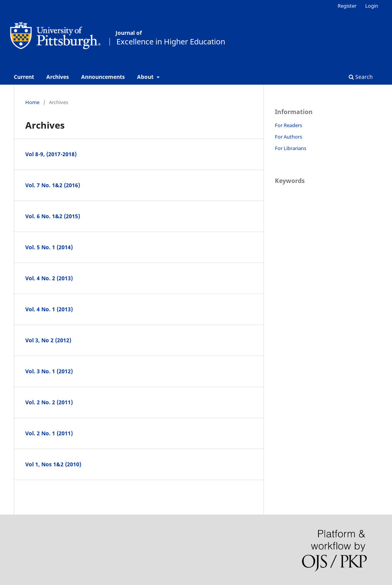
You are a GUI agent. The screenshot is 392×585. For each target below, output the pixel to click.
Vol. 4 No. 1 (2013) (49, 309)
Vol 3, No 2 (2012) (48, 340)
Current (24, 77)
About (146, 77)
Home (32, 102)
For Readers (288, 125)
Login (372, 6)
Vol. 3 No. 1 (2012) (49, 371)
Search (361, 77)
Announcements (103, 77)
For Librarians (291, 148)
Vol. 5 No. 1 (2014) (49, 247)
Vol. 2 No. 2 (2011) (49, 402)
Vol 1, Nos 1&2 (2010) (53, 464)
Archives (58, 77)
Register (347, 6)
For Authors (288, 137)
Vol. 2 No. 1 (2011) (49, 433)
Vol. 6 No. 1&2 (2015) (53, 216)
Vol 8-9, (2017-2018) (51, 154)
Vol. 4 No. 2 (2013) (49, 278)
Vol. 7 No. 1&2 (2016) (53, 185)
